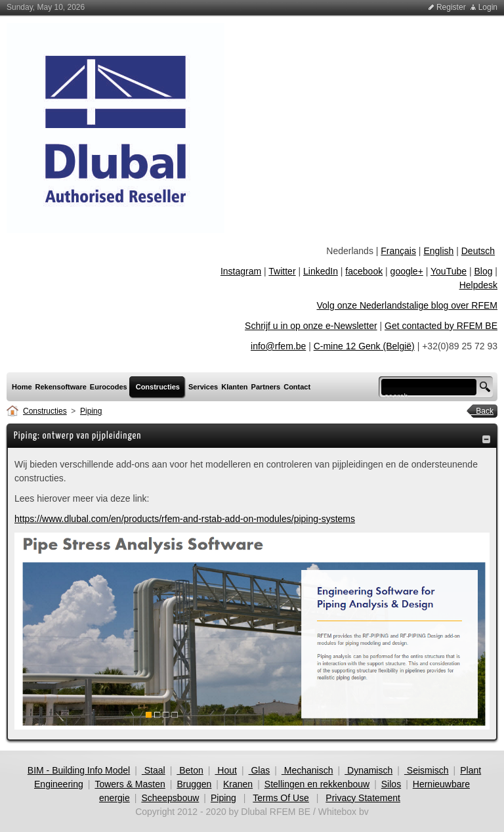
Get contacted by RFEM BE (441, 326)
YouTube (449, 271)
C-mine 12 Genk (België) (364, 346)
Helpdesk (478, 285)
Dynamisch (368, 770)
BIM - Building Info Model (79, 770)
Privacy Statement (363, 798)
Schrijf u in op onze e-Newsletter (311, 326)
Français (398, 251)
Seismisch (427, 770)
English (438, 251)
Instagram (241, 271)
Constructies (45, 411)
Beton (190, 770)
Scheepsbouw (170, 798)
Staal (154, 770)
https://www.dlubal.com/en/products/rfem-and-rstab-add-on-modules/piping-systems (185, 519)
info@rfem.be (278, 346)
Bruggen (194, 784)
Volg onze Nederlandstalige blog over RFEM (408, 305)
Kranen (238, 784)
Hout (225, 770)
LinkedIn (321, 271)
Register (451, 7)
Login (488, 7)
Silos (391, 784)
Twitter (282, 271)
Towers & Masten (130, 784)
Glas (260, 770)
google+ (407, 271)
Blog (483, 271)
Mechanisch (307, 770)
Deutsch (478, 251)
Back (480, 411)
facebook (364, 271)
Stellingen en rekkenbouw (317, 784)
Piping (91, 411)
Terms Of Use (281, 798)
